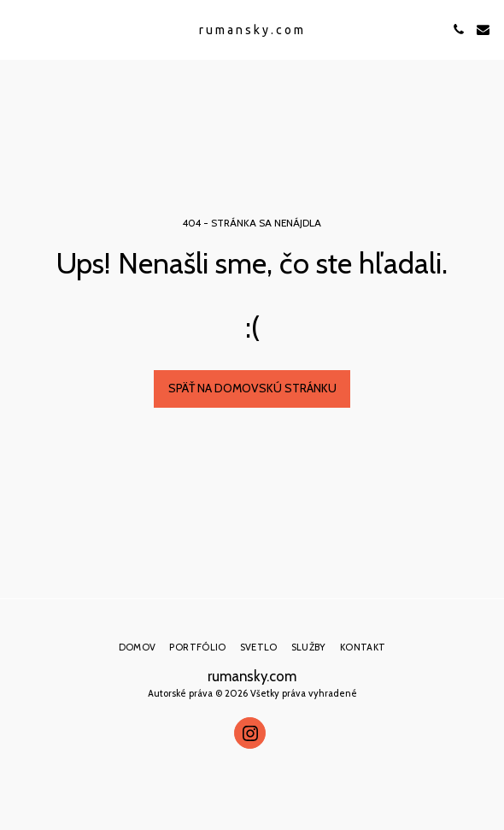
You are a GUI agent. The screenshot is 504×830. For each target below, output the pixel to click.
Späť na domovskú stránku (252, 388)
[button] (19, 29)
